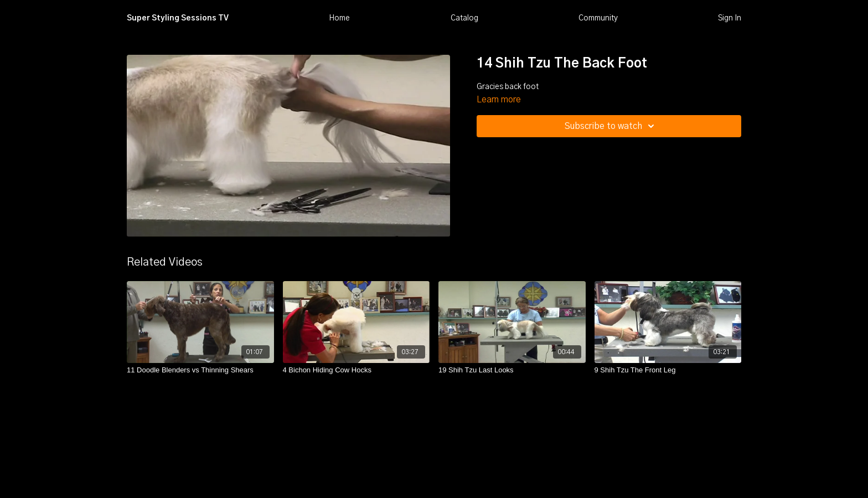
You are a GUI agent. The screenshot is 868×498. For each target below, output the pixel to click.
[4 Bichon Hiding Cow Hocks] (356, 370)
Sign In (730, 18)
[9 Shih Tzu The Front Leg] (668, 370)
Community (598, 18)
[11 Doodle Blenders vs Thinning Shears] (200, 370)
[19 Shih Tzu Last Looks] (512, 370)
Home (339, 18)
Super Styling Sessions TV (178, 18)
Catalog (464, 18)
